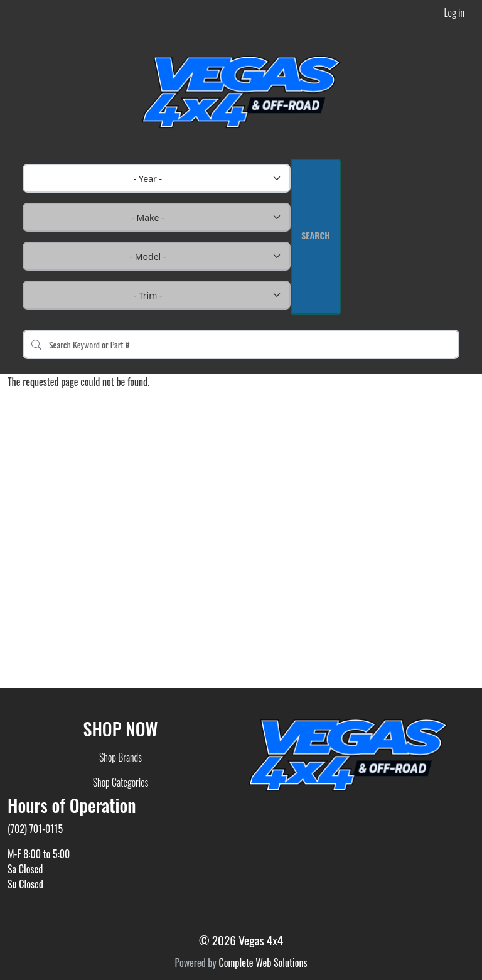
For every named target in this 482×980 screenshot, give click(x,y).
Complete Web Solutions (263, 962)
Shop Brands (120, 757)
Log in (454, 13)
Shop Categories (121, 782)
